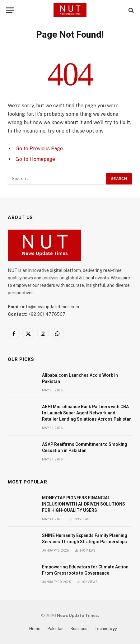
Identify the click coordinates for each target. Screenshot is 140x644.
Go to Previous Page (39, 149)
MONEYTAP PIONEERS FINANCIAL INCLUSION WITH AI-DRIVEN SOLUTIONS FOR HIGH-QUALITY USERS (84, 504)
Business (79, 629)
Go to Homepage (35, 159)
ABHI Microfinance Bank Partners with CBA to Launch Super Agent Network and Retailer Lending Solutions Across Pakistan (87, 413)
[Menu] (10, 10)
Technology (106, 629)
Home (35, 629)
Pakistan (56, 629)
